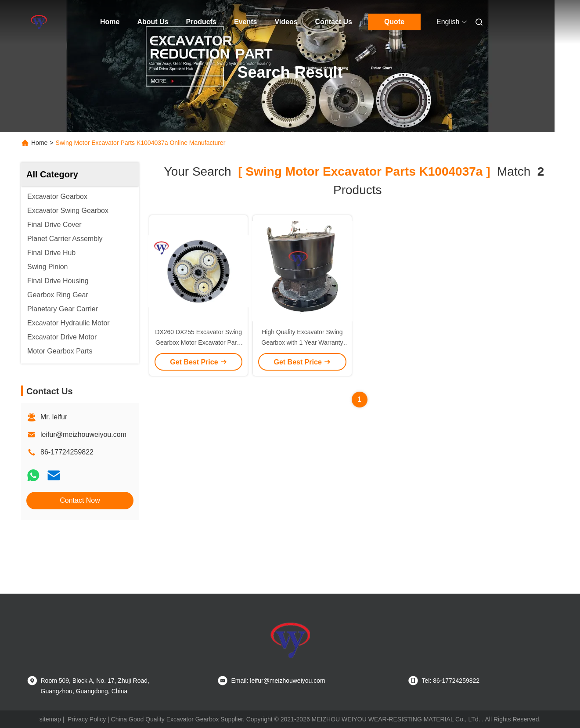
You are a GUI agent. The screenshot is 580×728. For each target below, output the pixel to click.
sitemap (50, 719)
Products (201, 22)
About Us (153, 22)
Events (245, 22)
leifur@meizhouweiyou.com (83, 434)
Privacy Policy (87, 719)
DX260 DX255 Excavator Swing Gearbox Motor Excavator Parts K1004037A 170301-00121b (198, 342)
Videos (286, 22)
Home (110, 22)
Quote (394, 22)
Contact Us (334, 22)
